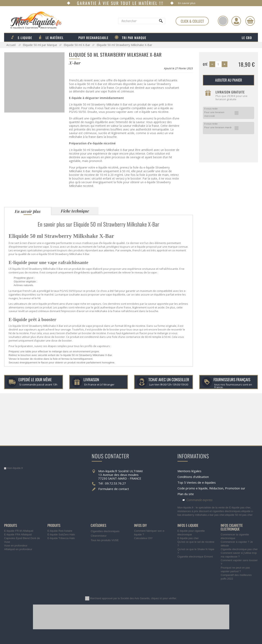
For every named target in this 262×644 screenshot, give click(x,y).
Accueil (11, 45)
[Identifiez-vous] (236, 21)
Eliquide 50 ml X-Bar (77, 45)
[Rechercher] (161, 22)
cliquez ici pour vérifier (164, 598)
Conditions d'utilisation (193, 477)
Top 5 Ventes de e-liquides (197, 482)
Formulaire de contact (114, 489)
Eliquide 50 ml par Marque (40, 45)
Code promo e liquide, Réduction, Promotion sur (211, 488)
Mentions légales (189, 471)
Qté (205, 64)
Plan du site (186, 494)
